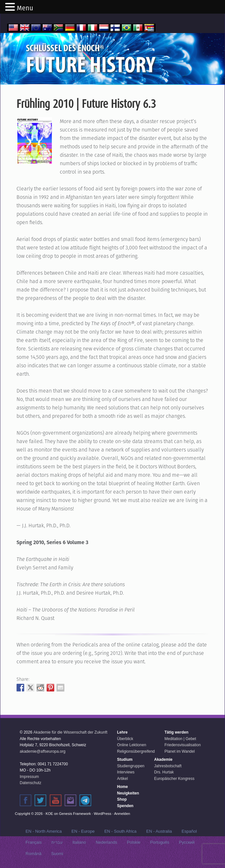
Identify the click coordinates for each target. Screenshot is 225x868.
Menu (25, 8)
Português (160, 842)
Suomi (57, 854)
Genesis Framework (75, 814)
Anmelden (122, 814)
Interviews (126, 772)
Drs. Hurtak (164, 772)
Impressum (29, 777)
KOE (49, 814)
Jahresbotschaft (168, 766)
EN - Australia (159, 831)
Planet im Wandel (180, 751)
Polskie (134, 842)
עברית (57, 842)
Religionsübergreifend (136, 751)
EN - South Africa (121, 831)
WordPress (102, 814)
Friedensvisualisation (183, 745)
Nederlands (107, 842)
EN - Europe (83, 831)
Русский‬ (187, 842)
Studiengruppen (131, 766)
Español (189, 831)
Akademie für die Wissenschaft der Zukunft (70, 732)
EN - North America (44, 831)
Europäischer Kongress (174, 779)
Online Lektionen (132, 745)
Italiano (79, 842)
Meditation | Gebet (180, 739)
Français (34, 842)
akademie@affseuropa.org (43, 751)
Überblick (125, 739)
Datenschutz (31, 783)
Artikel (122, 779)
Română (33, 854)
